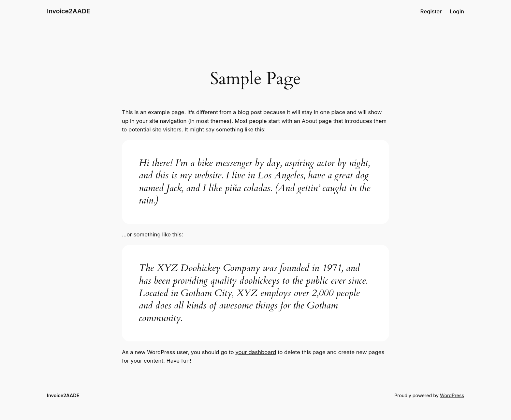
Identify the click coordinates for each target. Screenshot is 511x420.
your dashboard (256, 352)
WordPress (452, 395)
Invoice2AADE (69, 11)
